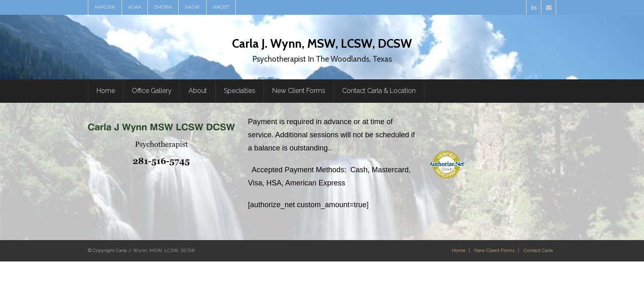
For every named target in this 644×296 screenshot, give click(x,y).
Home (459, 250)
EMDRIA (163, 7)
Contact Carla (538, 250)
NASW (192, 7)
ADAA (135, 7)
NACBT (221, 7)
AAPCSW (105, 7)
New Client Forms (494, 250)
